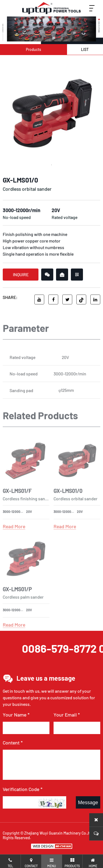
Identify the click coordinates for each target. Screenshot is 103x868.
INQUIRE (21, 276)
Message (88, 803)
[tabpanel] (51, 113)
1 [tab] (52, 166)
